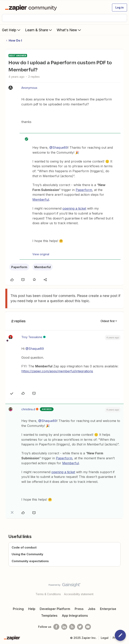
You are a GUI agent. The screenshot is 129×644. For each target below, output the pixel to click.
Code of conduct (24, 547)
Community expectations (30, 561)
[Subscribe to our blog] (72, 627)
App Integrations (75, 616)
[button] (120, 8)
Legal (105, 638)
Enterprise (108, 609)
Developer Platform (55, 609)
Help (32, 609)
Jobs (92, 609)
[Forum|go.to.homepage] (32, 8)
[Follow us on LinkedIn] (64, 627)
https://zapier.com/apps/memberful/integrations (57, 371)
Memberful (41, 200)
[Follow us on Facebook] (56, 627)
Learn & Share (39, 30)
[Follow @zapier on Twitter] (80, 627)
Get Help (12, 30)
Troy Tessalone (32, 337)
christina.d (28, 409)
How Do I (15, 40)
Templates (49, 616)
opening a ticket (74, 208)
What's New (69, 30)
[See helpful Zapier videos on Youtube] (88, 627)
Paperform (84, 190)
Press (79, 609)
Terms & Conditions (48, 594)
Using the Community (27, 554)
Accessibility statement (79, 594)
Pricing (18, 609)
